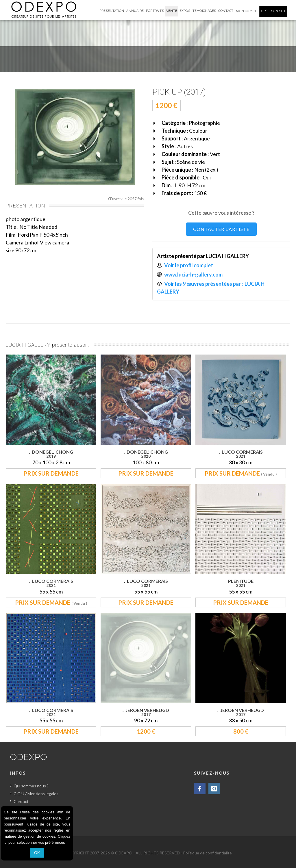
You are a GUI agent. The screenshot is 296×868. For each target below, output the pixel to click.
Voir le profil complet (189, 265)
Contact (21, 801)
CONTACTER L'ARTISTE (221, 229)
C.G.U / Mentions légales (36, 794)
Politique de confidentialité (207, 853)
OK (37, 853)
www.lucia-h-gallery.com (193, 275)
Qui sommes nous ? (31, 786)
